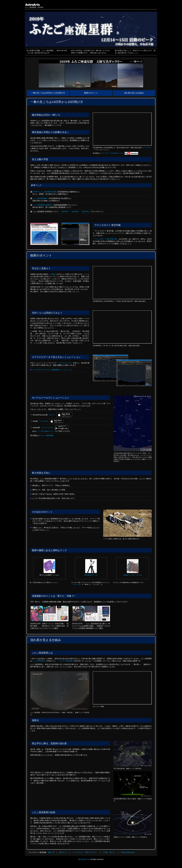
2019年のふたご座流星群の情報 (44, 192)
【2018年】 (75, 212)
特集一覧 (51, 852)
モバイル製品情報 (47, 435)
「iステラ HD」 (43, 421)
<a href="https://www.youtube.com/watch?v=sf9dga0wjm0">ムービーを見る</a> (122, 688)
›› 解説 (52, 274)
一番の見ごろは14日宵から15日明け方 (48, 93)
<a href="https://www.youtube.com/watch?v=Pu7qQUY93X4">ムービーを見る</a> (122, 129)
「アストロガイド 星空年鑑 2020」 (106, 239)
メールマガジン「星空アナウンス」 (85, 852)
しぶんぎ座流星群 (38, 661)
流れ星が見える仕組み (134, 93)
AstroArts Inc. (85, 859)
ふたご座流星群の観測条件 (42, 205)
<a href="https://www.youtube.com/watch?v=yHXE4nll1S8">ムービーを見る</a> (122, 283)
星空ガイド (63, 852)
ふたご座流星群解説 (40, 198)
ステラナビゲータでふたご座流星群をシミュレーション (53, 370)
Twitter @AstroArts (128, 852)
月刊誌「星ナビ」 (110, 852)
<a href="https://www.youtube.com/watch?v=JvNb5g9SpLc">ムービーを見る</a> (122, 327)
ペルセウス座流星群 (65, 661)
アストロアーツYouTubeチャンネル (120, 153)
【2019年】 (65, 212)
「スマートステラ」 (47, 428)
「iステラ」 (52, 415)
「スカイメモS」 (77, 584)
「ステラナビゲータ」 (65, 363)
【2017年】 (85, 212)
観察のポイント (91, 93)
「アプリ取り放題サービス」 (46, 431)
